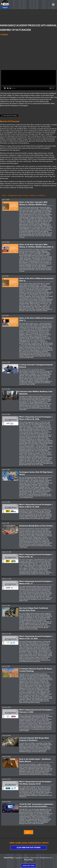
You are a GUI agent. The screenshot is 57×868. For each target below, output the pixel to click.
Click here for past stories (28, 848)
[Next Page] (28, 832)
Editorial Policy (9, 858)
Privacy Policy (29, 860)
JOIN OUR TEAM (29, 866)
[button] (53, 5)
